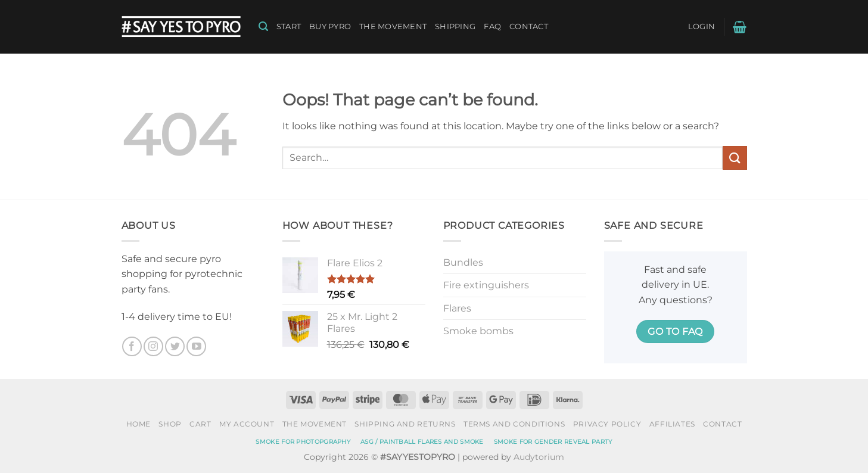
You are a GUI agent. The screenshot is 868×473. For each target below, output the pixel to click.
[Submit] (735, 158)
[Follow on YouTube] (196, 346)
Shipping (455, 27)
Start (289, 27)
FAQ (492, 27)
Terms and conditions (514, 424)
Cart (200, 424)
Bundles (463, 262)
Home (139, 424)
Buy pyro (330, 27)
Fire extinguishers (486, 285)
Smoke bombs (478, 331)
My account (247, 424)
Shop (170, 424)
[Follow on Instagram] (153, 346)
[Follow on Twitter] (175, 346)
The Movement (393, 27)
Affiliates (672, 424)
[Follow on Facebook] (132, 346)
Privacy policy (607, 424)
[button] (263, 27)
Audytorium (539, 457)
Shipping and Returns (405, 424)
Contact (529, 27)
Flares (457, 308)
